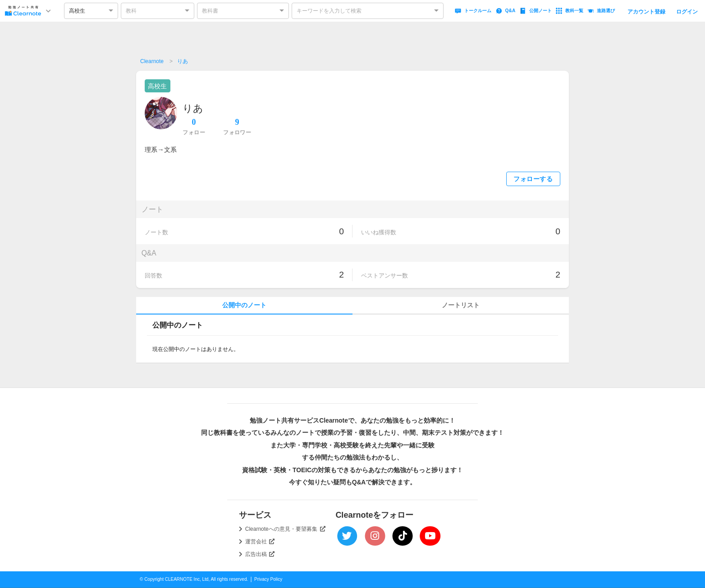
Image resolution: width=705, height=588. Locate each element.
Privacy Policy (268, 579)
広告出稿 (260, 554)
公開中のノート (244, 305)
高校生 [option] (77, 11)
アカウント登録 (646, 12)
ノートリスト (461, 305)
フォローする (533, 179)
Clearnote (152, 61)
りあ (183, 61)
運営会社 (260, 542)
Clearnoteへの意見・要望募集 (285, 529)
